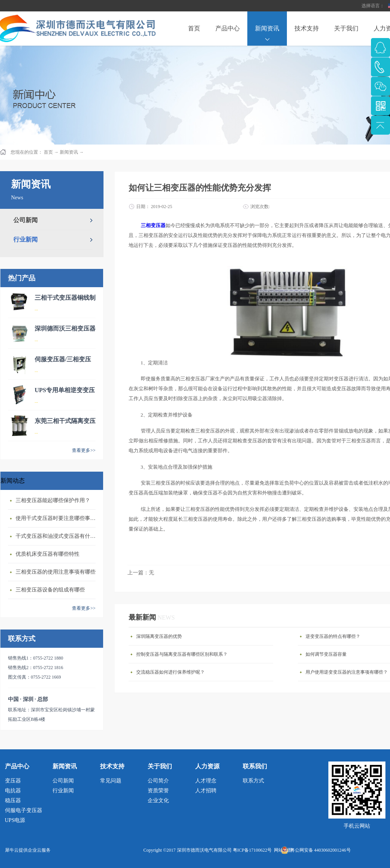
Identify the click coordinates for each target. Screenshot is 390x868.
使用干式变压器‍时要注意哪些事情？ (57, 518)
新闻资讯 (69, 152)
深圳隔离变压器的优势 (159, 636)
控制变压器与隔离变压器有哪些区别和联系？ (182, 654)
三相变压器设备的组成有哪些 (50, 590)
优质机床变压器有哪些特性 (48, 554)
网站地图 (282, 850)
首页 (194, 28)
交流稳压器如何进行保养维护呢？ (170, 672)
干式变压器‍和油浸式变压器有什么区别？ (57, 536)
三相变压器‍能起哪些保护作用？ (53, 500)
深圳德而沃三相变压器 (65, 328)
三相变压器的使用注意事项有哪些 (56, 572)
